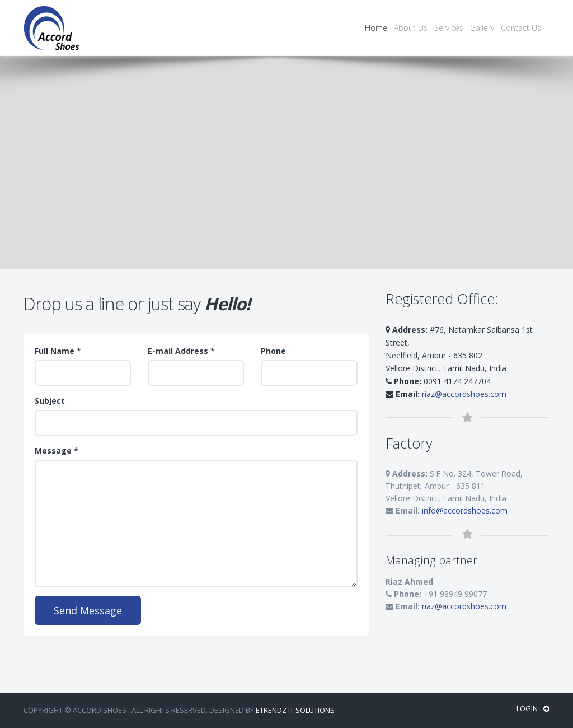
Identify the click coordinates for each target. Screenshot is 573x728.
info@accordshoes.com (465, 510)
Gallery (482, 28)
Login (533, 708)
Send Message (88, 610)
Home (376, 28)
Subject (50, 401)
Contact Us (521, 28)
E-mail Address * (181, 351)
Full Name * (58, 351)
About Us (411, 28)
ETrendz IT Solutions (295, 710)
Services (449, 28)
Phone (273, 351)
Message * (57, 451)
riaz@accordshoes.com (464, 394)
